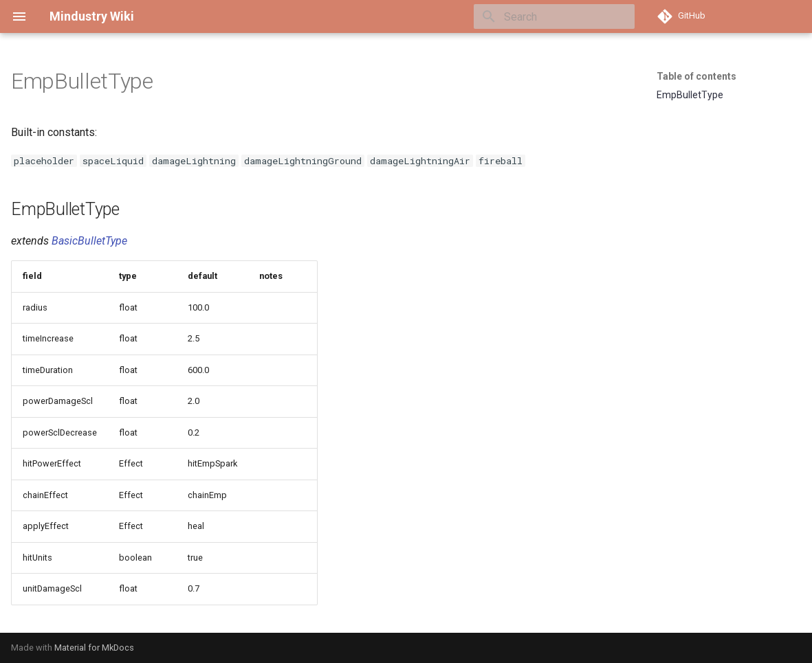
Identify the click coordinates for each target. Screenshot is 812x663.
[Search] (554, 16)
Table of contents (696, 76)
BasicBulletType (89, 241)
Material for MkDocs (94, 648)
